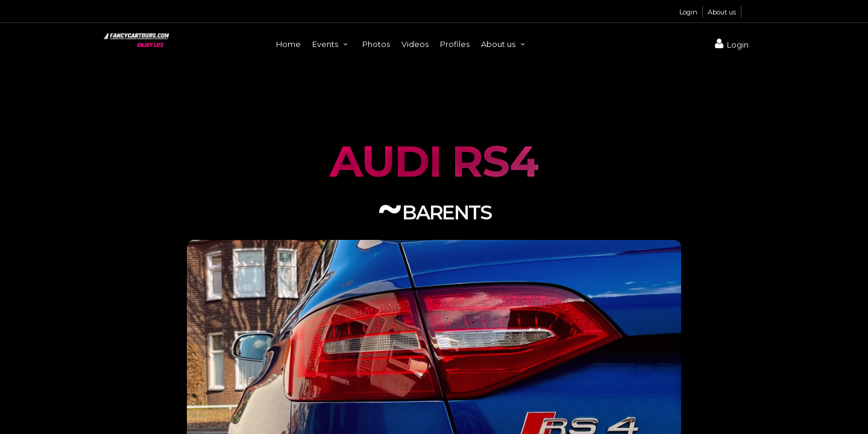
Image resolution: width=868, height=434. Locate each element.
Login (688, 12)
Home (288, 44)
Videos (415, 44)
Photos (376, 44)
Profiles (455, 44)
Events (332, 44)
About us (722, 12)
